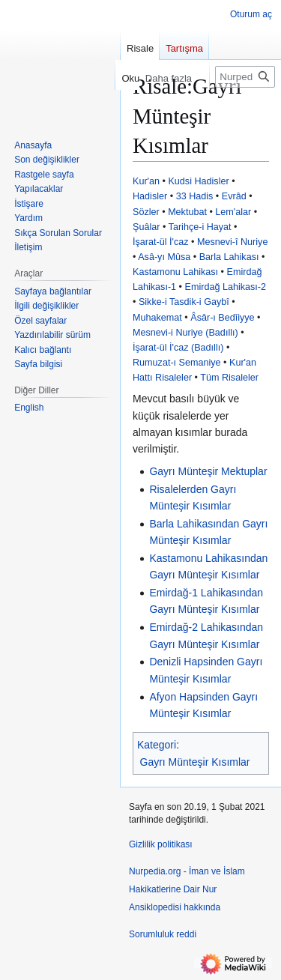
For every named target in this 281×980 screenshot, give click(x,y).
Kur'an (146, 181)
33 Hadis (195, 196)
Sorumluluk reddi (163, 934)
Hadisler (150, 196)
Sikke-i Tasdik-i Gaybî (184, 302)
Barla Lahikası (229, 257)
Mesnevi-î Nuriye (232, 242)
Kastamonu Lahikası (175, 272)
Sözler (146, 212)
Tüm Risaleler (229, 378)
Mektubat (187, 212)
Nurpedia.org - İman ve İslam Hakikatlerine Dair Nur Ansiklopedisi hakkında (187, 889)
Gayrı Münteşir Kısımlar (195, 762)
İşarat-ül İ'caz (161, 242)
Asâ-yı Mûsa (164, 257)
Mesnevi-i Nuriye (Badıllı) (185, 333)
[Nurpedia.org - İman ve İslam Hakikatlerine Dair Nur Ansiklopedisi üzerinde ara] (245, 77)
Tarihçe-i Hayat (200, 227)
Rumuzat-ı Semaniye (177, 363)
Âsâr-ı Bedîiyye (222, 318)
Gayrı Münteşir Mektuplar (208, 471)
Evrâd (234, 196)
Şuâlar (146, 227)
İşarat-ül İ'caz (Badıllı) (178, 348)
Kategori (157, 745)
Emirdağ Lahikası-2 (226, 287)
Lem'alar (233, 212)
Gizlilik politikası (161, 844)
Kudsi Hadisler (198, 181)
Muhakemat (157, 318)
